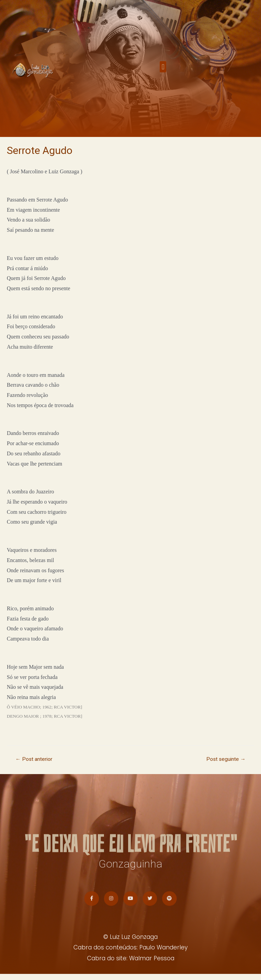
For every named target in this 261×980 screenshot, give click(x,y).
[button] (163, 70)
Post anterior (34, 759)
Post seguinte (226, 759)
